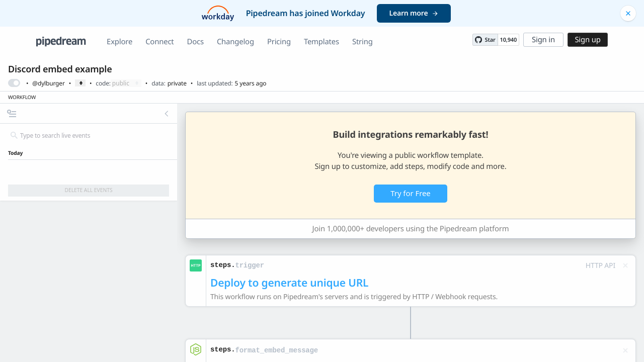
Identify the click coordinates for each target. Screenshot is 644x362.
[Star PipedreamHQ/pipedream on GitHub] (485, 40)
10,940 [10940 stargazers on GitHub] (508, 40)
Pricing (279, 42)
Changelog (235, 42)
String (363, 42)
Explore (119, 42)
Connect (159, 42)
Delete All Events (88, 190)
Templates (321, 42)
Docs (195, 42)
